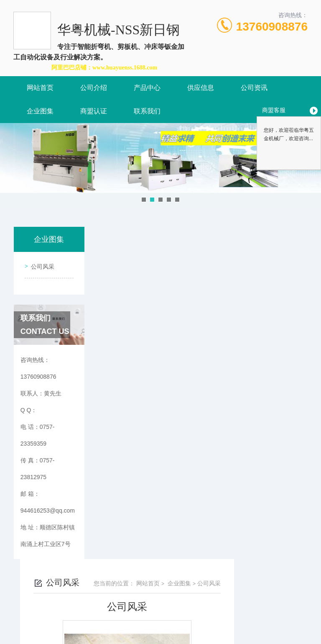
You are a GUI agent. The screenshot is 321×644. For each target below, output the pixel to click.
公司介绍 (94, 88)
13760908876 (272, 27)
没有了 (146, 399)
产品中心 (147, 88)
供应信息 (201, 88)
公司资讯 (254, 88)
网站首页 (40, 88)
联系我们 (147, 111)
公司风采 (40, 264)
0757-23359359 (114, 604)
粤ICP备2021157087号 (231, 617)
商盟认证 (94, 111)
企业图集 (40, 111)
